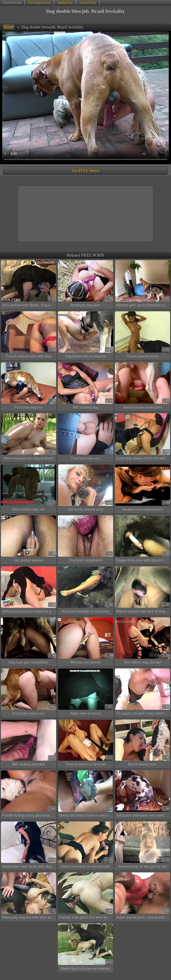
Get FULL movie (85, 171)
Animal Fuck (88, 3)
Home (9, 27)
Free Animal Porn (39, 3)
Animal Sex (65, 3)
